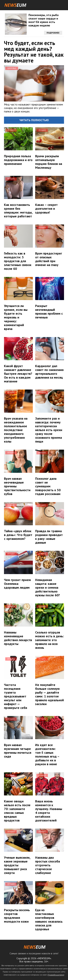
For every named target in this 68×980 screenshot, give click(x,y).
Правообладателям (56, 975)
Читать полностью (34, 120)
